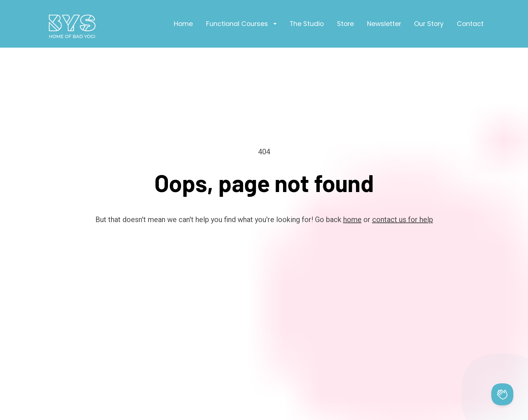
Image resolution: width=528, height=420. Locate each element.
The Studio (307, 24)
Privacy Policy (311, 413)
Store (345, 24)
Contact (470, 24)
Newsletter (384, 24)
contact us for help (403, 194)
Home (183, 24)
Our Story (429, 24)
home (352, 194)
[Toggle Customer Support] (502, 394)
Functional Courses (241, 24)
